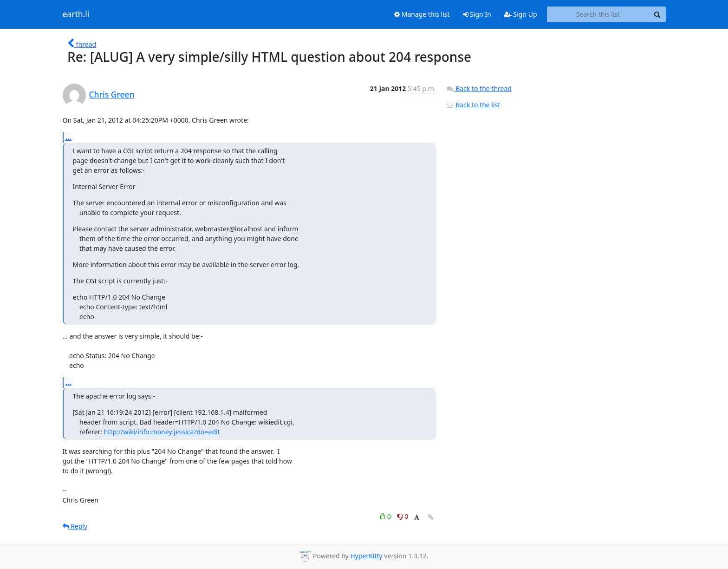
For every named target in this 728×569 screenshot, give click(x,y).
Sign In (477, 14)
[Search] (657, 14)
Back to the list (473, 105)
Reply (75, 526)
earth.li (76, 14)
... (69, 137)
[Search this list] (598, 14)
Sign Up (521, 14)
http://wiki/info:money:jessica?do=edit (162, 432)
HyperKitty (366, 556)
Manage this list (422, 14)
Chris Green (112, 94)
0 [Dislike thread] (403, 516)
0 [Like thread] (386, 516)
